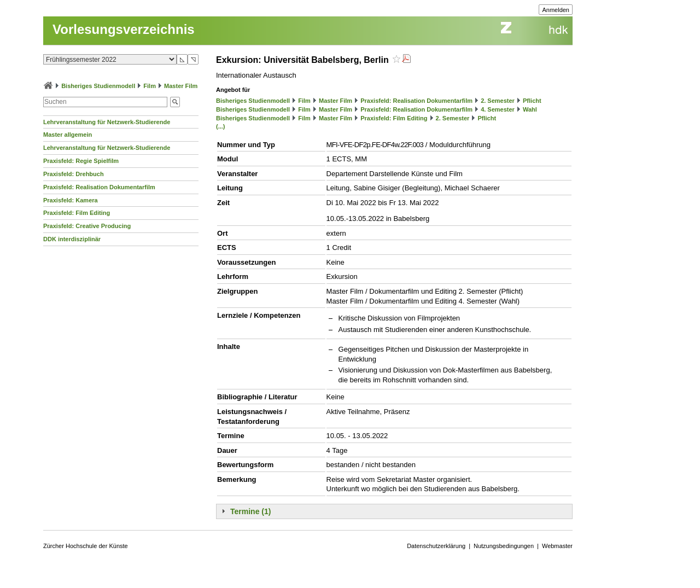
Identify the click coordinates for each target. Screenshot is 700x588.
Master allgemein (68, 135)
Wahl (530, 109)
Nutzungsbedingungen (504, 546)
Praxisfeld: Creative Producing (87, 226)
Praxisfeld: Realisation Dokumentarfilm (99, 187)
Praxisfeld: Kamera (71, 200)
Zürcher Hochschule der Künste (86, 546)
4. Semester (498, 109)
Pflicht (532, 101)
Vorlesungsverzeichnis (124, 29)
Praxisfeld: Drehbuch (74, 174)
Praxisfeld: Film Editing (77, 213)
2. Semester (498, 101)
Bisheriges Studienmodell (98, 86)
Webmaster (557, 546)
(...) (221, 126)
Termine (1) (250, 511)
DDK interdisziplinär (72, 239)
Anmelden (556, 10)
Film (150, 86)
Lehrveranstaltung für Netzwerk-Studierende (107, 122)
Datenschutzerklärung (436, 546)
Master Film (181, 86)
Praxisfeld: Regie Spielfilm (81, 161)
